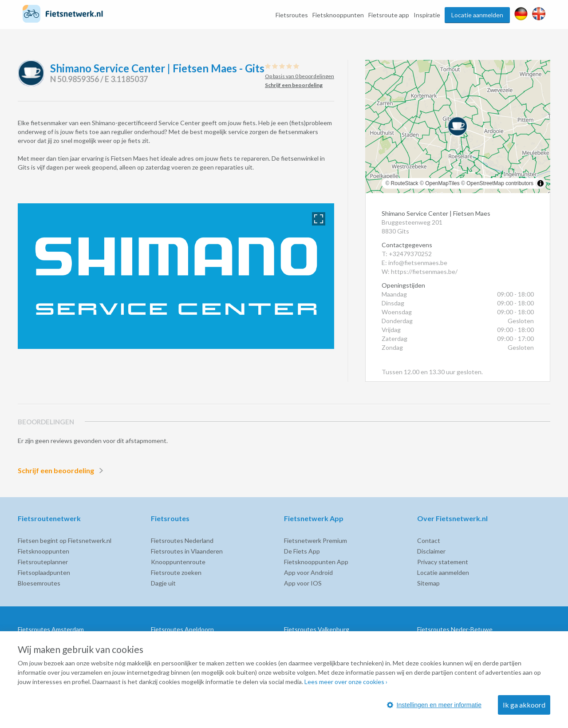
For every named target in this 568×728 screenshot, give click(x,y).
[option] (176, 276)
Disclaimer (431, 551)
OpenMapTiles (442, 183)
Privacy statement (443, 562)
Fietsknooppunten (338, 15)
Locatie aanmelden (477, 15)
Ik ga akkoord (524, 705)
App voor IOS (303, 583)
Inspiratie (427, 15)
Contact (429, 540)
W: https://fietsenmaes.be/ (420, 271)
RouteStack (405, 183)
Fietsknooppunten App (316, 562)
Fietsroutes (292, 15)
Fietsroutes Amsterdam (51, 629)
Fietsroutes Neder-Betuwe (455, 629)
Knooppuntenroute (178, 562)
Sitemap (428, 583)
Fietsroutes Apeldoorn (182, 629)
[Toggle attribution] (540, 183)
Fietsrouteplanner (43, 562)
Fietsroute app (389, 15)
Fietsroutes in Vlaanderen (187, 551)
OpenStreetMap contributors (500, 183)
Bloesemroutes (39, 583)
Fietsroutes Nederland (182, 540)
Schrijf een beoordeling (62, 471)
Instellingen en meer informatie (434, 705)
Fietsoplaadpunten (44, 572)
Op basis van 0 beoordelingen (300, 76)
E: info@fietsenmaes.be (414, 263)
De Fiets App (302, 551)
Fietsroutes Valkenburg (317, 629)
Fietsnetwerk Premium (316, 540)
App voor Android (308, 572)
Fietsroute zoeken (176, 572)
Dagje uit (163, 583)
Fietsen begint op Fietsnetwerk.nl (65, 540)
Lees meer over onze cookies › (346, 682)
